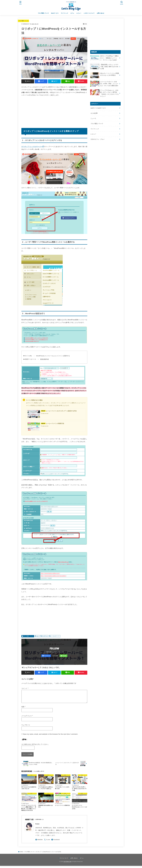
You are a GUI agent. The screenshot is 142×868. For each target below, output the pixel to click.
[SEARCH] (122, 3)
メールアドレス (27, 718)
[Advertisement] (54, 111)
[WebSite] (39, 842)
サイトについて (64, 860)
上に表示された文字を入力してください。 (35, 746)
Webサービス (55, 13)
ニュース (93, 118)
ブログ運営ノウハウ (43, 13)
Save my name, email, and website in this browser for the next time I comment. (50, 736)
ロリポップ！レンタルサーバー (32, 147)
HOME (21, 854)
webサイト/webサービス (98, 108)
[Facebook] (46, 656)
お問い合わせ (101, 13)
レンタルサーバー (55, 636)
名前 (23, 709)
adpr (38, 636)
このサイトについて (89, 13)
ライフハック (64, 13)
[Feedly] (63, 656)
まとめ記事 (94, 113)
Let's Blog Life (67, 864)
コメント (25, 688)
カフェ (72, 13)
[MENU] (20, 3)
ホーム (82, 860)
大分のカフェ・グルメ (98, 139)
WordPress (45, 636)
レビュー (79, 13)
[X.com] (55, 656)
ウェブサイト (26, 727)
